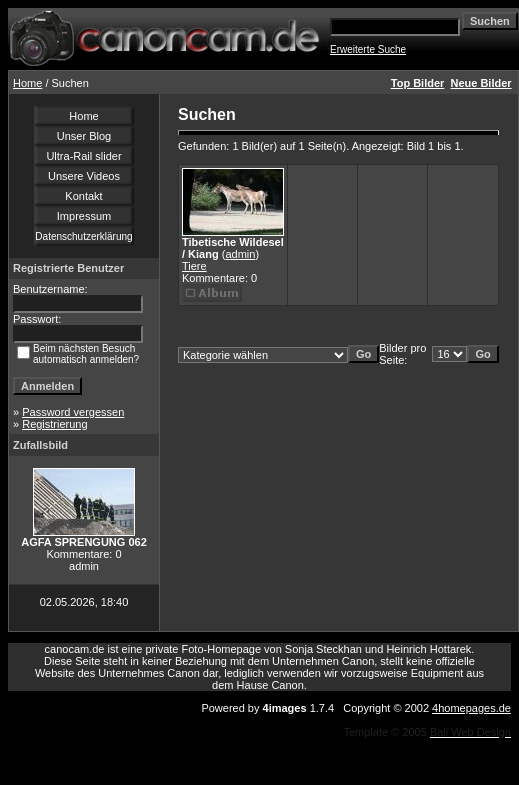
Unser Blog (84, 136)
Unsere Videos (84, 176)
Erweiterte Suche (368, 49)
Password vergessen (73, 412)
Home (27, 83)
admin (240, 254)
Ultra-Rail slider (83, 156)
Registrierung (54, 424)
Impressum (84, 216)
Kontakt (83, 196)
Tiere (194, 266)
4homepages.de (471, 708)
